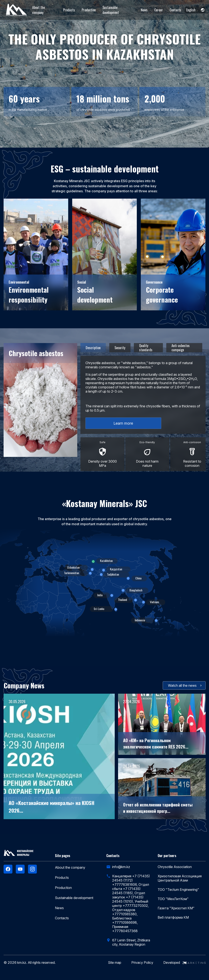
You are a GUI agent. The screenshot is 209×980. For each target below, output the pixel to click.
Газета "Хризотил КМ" (176, 908)
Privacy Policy (142, 963)
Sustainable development (111, 10)
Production (89, 10)
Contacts (175, 10)
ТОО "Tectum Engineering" (178, 890)
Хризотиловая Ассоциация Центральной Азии (180, 878)
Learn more (123, 423)
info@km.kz (121, 867)
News (144, 10)
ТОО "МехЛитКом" (173, 899)
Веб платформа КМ (173, 917)
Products (69, 10)
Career (159, 10)
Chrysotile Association (175, 867)
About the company (39, 10)
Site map (115, 963)
